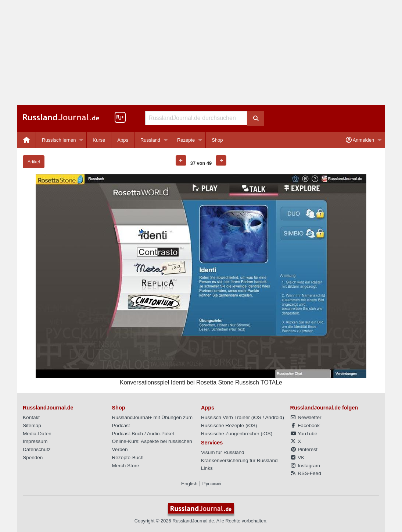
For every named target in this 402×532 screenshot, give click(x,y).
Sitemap (32, 425)
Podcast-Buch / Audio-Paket (143, 434)
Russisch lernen (59, 140)
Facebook (305, 425)
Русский (212, 484)
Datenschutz (37, 449)
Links (207, 468)
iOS (257, 417)
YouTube (304, 434)
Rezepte (186, 140)
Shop (217, 140)
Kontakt (31, 417)
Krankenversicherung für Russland (239, 460)
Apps (123, 140)
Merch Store (126, 466)
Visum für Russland (223, 452)
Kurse (99, 140)
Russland (150, 140)
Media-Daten (37, 434)
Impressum (35, 441)
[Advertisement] (201, 53)
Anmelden (360, 140)
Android (274, 417)
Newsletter (306, 417)
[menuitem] (27, 140)
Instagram (305, 466)
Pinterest (304, 449)
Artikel (34, 162)
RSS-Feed (306, 473)
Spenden (33, 457)
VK (297, 457)
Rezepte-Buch (128, 457)
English (189, 484)
